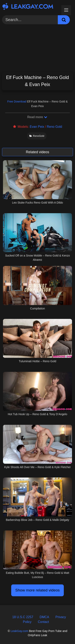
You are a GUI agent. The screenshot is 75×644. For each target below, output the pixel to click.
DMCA (44, 617)
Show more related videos (38, 590)
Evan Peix (37, 127)
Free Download (17, 101)
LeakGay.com (19, 631)
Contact (43, 622)
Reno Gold (54, 127)
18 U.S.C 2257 (23, 617)
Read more (37, 117)
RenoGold (37, 136)
